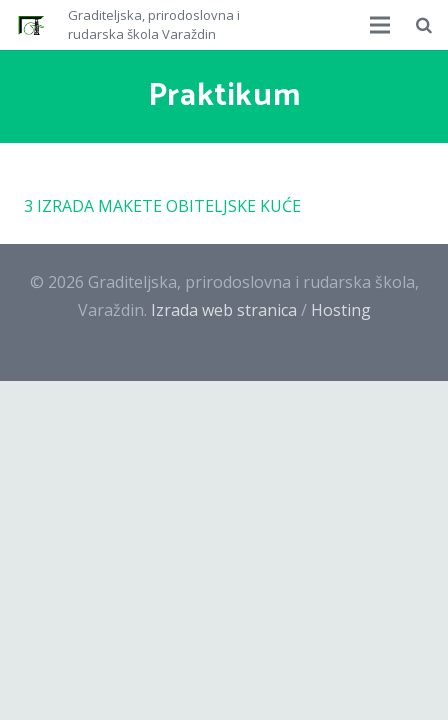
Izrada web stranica (224, 310)
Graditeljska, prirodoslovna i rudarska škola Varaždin (154, 25)
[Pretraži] (424, 25)
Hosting (341, 310)
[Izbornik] (381, 25)
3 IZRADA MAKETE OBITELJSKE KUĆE (162, 206)
